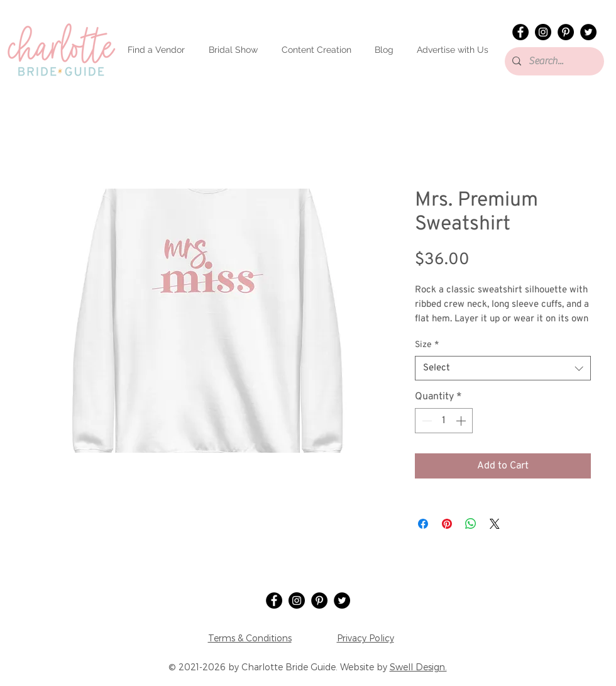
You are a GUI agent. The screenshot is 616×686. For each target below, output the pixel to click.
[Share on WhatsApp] (471, 524)
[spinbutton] (444, 421)
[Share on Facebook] (423, 524)
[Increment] (462, 421)
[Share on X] (495, 524)
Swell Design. (418, 667)
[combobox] (503, 368)
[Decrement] (426, 421)
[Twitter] (588, 32)
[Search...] (553, 61)
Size (427, 345)
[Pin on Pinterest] (447, 524)
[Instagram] (543, 32)
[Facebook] (520, 32)
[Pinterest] (566, 32)
